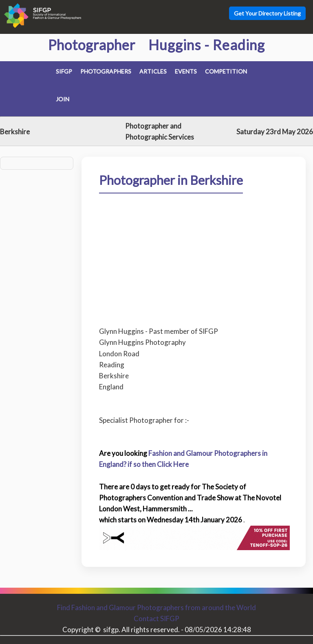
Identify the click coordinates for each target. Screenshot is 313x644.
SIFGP (64, 71)
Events (186, 71)
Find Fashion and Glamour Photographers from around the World (156, 607)
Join (63, 99)
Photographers (106, 71)
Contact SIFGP (156, 618)
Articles (153, 71)
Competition (226, 71)
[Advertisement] (194, 254)
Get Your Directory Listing (267, 13)
